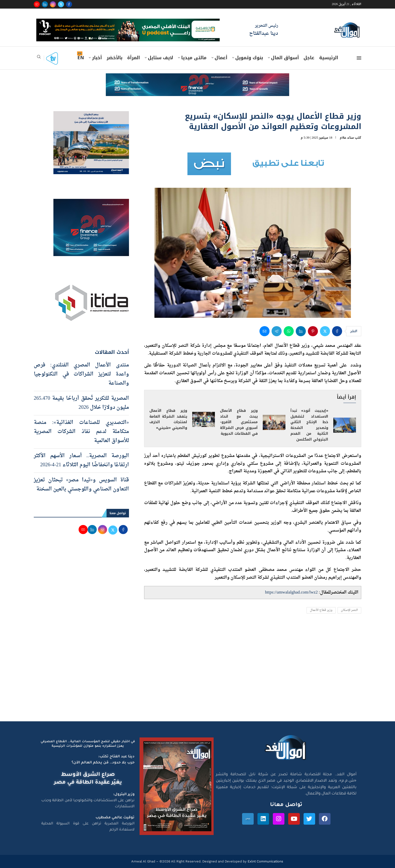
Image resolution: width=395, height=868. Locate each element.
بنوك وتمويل (249, 58)
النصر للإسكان (349, 610)
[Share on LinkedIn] (301, 331)
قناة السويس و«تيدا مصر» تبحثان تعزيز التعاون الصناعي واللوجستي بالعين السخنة (81, 485)
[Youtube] (37, 4)
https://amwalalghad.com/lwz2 (291, 592)
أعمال (221, 58)
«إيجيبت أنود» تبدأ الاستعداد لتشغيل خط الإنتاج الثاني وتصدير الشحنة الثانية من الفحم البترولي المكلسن (309, 425)
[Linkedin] (45, 4)
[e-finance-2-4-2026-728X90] (197, 78)
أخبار (97, 58)
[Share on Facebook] (337, 331)
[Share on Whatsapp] (289, 331)
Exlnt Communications (265, 861)
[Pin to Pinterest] (313, 331)
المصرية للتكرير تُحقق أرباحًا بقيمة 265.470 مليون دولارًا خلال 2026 (81, 403)
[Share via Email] (265, 331)
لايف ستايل (160, 58)
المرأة (134, 58)
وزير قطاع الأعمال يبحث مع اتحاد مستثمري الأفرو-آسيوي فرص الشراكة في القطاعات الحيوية (239, 422)
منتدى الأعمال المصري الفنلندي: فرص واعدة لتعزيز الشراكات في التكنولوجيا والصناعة (81, 374)
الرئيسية (329, 58)
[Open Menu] (359, 58)
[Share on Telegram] (277, 331)
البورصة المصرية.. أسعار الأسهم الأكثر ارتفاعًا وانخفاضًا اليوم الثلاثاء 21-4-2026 (81, 460)
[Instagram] (53, 4)
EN (81, 58)
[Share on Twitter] (325, 331)
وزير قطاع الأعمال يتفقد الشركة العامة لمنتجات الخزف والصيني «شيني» (168, 419)
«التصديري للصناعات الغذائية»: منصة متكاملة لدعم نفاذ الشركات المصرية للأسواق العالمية (81, 432)
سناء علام (347, 138)
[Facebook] (69, 4)
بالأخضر (114, 58)
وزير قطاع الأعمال (321, 610)
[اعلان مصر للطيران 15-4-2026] (91, 116)
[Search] (39, 58)
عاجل (309, 58)
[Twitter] (61, 4)
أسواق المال (285, 58)
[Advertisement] (197, 673)
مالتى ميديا (194, 58)
